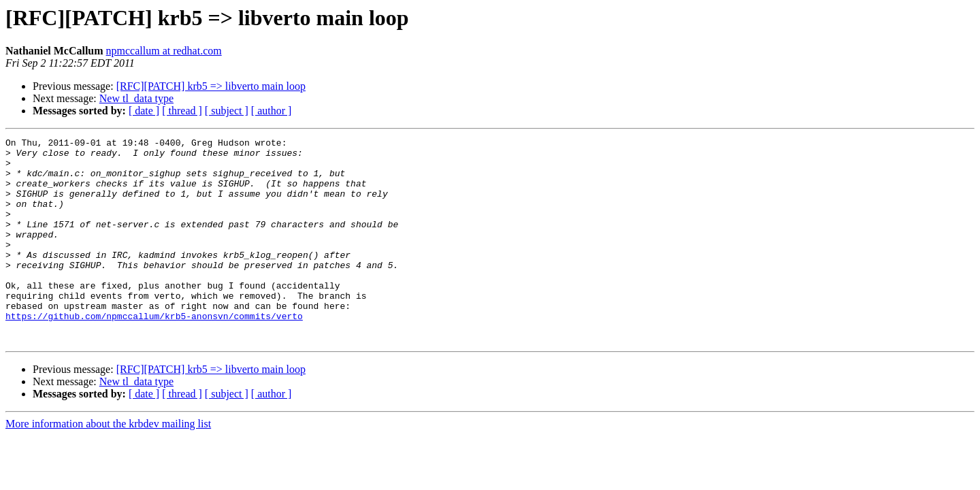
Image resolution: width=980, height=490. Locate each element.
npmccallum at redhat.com (164, 51)
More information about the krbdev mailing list (108, 464)
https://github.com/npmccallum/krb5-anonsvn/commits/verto (154, 353)
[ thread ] (182, 111)
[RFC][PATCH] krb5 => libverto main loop (211, 86)
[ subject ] (227, 111)
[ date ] (144, 111)
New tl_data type (136, 98)
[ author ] (272, 111)
